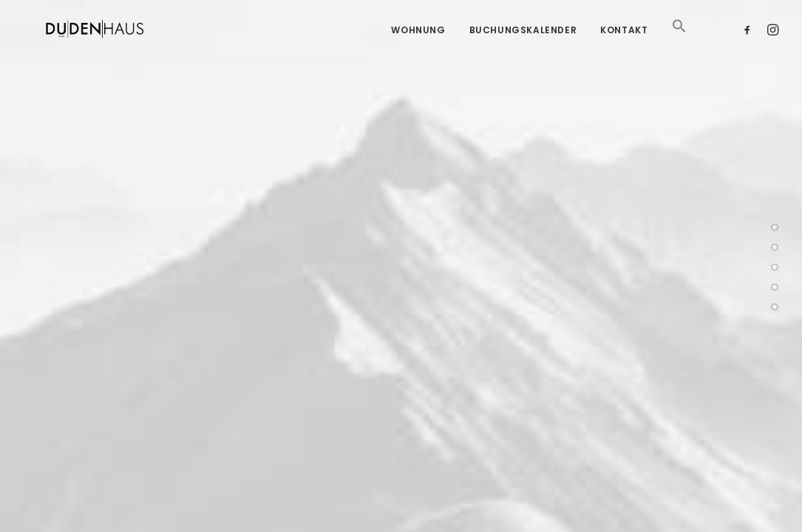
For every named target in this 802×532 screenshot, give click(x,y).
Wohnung (418, 30)
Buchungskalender (523, 30)
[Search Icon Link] (674, 47)
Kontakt (624, 30)
